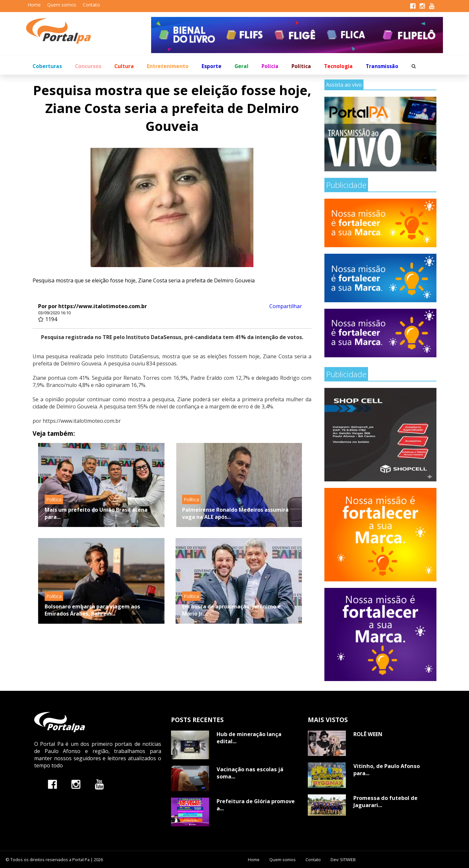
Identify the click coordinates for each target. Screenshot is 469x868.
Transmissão (382, 66)
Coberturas (47, 66)
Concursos (88, 66)
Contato (91, 5)
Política (301, 66)
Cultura (124, 66)
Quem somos (62, 5)
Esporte (212, 66)
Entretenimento (168, 66)
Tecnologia (338, 66)
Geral (242, 66)
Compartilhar (286, 306)
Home (34, 5)
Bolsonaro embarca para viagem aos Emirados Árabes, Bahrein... (92, 610)
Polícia (270, 66)
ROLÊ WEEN (368, 734)
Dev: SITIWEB (343, 860)
